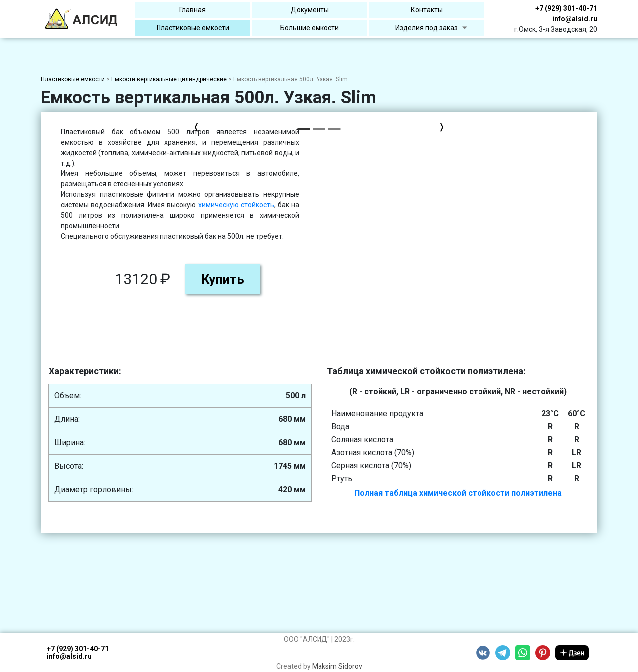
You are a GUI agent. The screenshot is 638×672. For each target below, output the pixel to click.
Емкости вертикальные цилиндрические (169, 79)
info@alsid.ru (575, 19)
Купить (501, 279)
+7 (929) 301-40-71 (566, 8)
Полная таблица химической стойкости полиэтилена (458, 493)
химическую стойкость (514, 205)
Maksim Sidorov (337, 666)
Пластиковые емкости (73, 79)
